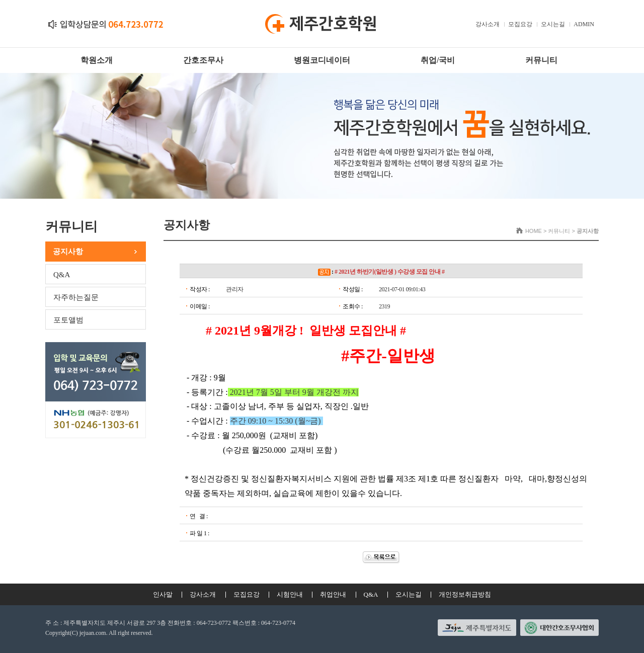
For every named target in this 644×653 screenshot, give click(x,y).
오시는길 (553, 24)
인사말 (163, 594)
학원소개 (97, 60)
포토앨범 (68, 320)
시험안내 (290, 594)
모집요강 (520, 24)
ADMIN (584, 24)
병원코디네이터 (322, 60)
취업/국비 (438, 60)
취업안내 (333, 594)
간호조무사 (203, 60)
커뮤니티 (541, 60)
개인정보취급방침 (465, 594)
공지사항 (68, 252)
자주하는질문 (76, 297)
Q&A (62, 275)
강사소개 (488, 24)
